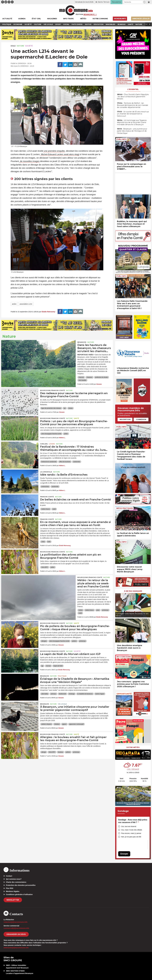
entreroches (45, 487)
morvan (48, 666)
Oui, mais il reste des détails (132, 830)
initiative (57, 724)
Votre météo (133, 747)
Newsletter (13, 900)
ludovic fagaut (100, 694)
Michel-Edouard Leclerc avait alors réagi (60, 154)
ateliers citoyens (46, 724)
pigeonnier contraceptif (76, 724)
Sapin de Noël (58, 666)
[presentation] (95, 142)
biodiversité (63, 694)
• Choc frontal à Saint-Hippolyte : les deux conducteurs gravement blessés (133, 97)
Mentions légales (13, 891)
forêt (49, 542)
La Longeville (46, 472)
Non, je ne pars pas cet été (131, 837)
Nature (20, 46)
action (14, 304)
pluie (98, 610)
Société (29, 46)
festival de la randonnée (49, 462)
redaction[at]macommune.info (15, 922)
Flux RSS (10, 888)
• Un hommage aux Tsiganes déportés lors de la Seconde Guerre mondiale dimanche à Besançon (132, 122)
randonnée (77, 462)
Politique (62, 676)
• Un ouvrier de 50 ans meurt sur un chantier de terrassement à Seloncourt (133, 114)
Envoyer (124, 854)
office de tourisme (65, 462)
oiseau (70, 408)
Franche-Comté (47, 497)
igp (42, 666)
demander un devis (16, 934)
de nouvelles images (29, 161)
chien (43, 542)
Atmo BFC (45, 567)
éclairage (72, 694)
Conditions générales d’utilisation (19, 894)
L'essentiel (133, 89)
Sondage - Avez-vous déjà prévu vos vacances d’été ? (133, 821)
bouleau (61, 752)
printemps (105, 610)
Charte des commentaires (16, 882)
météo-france (46, 509)
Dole (13, 46)
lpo (65, 408)
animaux (53, 694)
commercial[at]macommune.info (16, 928)
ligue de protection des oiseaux (51, 408)
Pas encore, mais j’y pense (131, 833)
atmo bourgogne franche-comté (51, 434)
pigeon (64, 724)
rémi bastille (82, 380)
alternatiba (45, 694)
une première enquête (54, 151)
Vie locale (62, 704)
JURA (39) (44, 444)
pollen (66, 434)
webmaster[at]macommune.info (16, 948)
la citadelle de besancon (85, 694)
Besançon (82, 342)
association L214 (26, 304)
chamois (81, 377)
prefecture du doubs (101, 377)
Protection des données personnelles (21, 885)
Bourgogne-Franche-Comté (52, 390)
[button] (144, 2)
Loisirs (52, 444)
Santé (76, 418)
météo (81, 610)
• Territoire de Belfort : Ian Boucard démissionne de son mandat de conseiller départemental (133, 105)
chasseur (89, 377)
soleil (54, 509)
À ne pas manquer (133, 591)
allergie (44, 752)
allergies (44, 641)
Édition (79, 14)
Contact (9, 876)
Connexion (141, 419)
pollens (74, 641)
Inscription (125, 419)
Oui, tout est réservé (129, 826)
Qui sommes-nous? (14, 879)
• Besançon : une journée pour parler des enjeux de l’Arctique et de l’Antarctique (132, 131)
